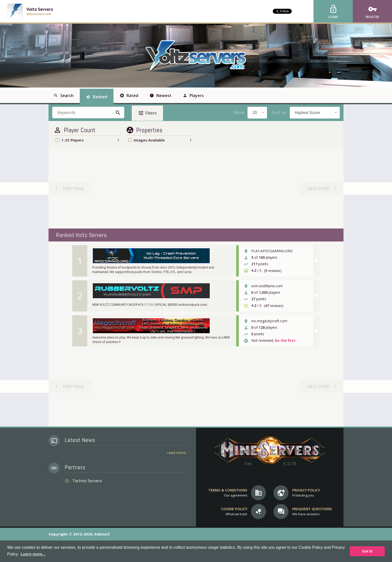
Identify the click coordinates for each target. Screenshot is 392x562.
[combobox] (257, 113)
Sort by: (280, 112)
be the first (285, 341)
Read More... (178, 453)
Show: (239, 112)
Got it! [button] (367, 551)
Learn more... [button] (33, 554)
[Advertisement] (196, 188)
